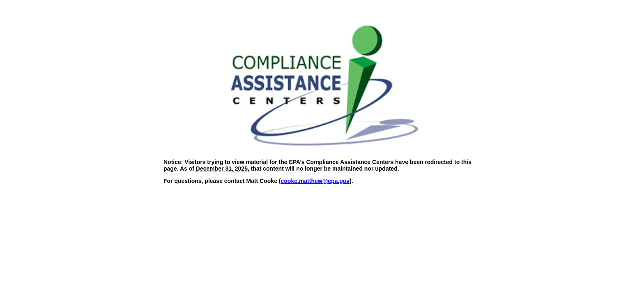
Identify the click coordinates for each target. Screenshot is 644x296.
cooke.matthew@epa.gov (315, 181)
